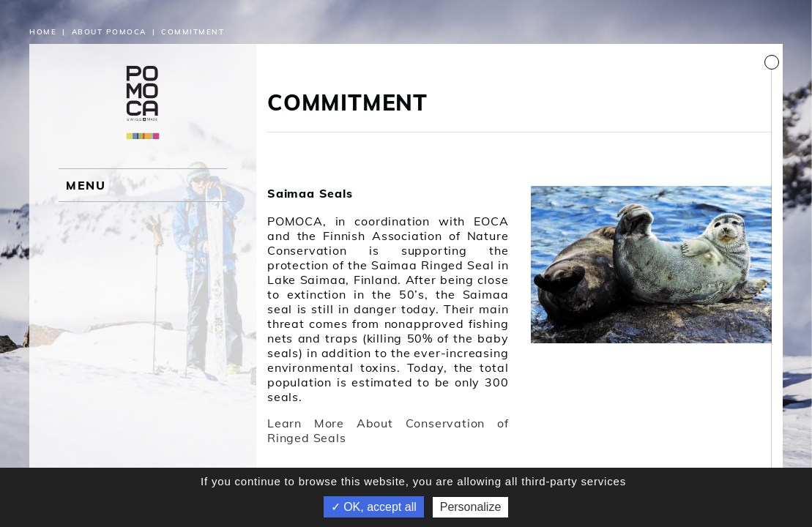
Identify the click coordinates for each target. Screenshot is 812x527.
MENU (86, 185)
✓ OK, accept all (374, 507)
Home (43, 32)
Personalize (471, 507)
